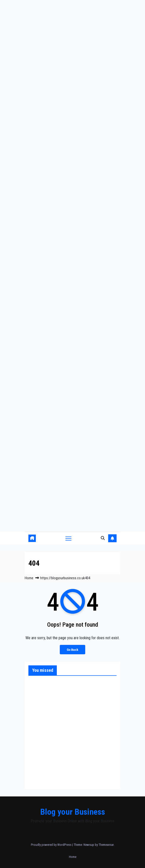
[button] (103, 538)
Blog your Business (73, 812)
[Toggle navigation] (68, 538)
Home (29, 578)
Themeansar (106, 845)
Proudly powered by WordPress (52, 845)
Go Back (72, 650)
